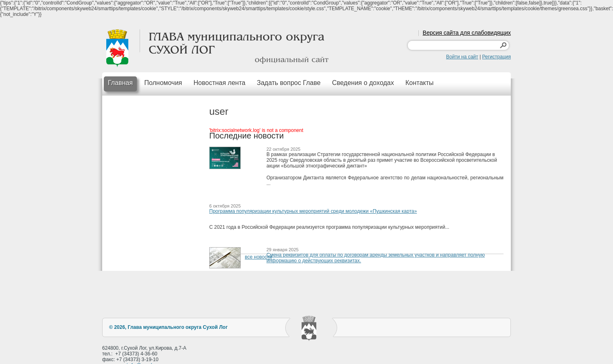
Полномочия (163, 83)
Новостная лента (220, 83)
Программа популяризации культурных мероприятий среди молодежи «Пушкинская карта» (313, 211)
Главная (120, 83)
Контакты (419, 83)
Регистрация (497, 57)
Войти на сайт (462, 57)
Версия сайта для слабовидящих (467, 33)
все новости (258, 257)
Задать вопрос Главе (289, 83)
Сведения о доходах (363, 83)
